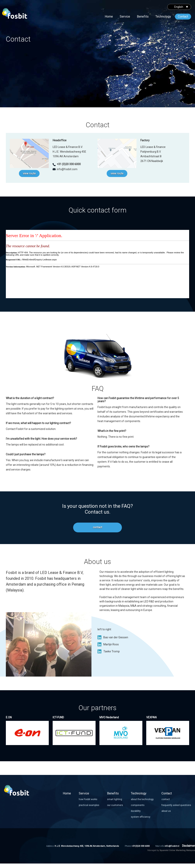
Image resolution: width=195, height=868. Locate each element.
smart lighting (115, 799)
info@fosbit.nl (172, 846)
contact (97, 527)
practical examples (89, 805)
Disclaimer (189, 846)
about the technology (142, 799)
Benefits (143, 16)
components (138, 805)
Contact (183, 16)
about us (166, 811)
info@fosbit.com (67, 169)
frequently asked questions (176, 805)
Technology (163, 16)
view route (29, 173)
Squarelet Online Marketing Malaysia (177, 850)
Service (125, 16)
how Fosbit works (88, 799)
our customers (115, 805)
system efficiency (141, 817)
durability (136, 811)
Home (109, 16)
